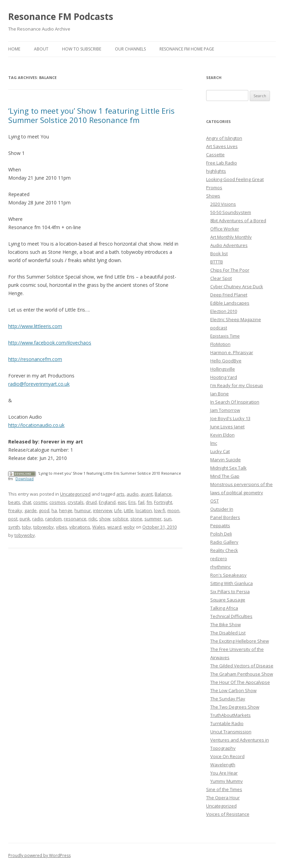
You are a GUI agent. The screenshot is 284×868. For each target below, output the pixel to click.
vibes (62, 527)
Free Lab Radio (222, 163)
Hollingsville (223, 369)
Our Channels (130, 49)
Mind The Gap (225, 476)
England (107, 502)
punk (25, 519)
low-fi (160, 510)
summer (153, 519)
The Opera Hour (223, 798)
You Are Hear (224, 773)
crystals (76, 502)
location (144, 510)
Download (25, 479)
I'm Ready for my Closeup (237, 385)
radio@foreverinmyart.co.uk (39, 384)
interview (103, 510)
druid (91, 502)
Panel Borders (225, 517)
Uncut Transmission (231, 732)
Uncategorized (75, 494)
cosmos (57, 502)
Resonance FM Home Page (187, 49)
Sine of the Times (224, 789)
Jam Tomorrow (225, 410)
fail (141, 502)
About (41, 49)
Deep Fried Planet (229, 295)
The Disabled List (228, 633)
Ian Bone (220, 394)
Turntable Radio (227, 723)
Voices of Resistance (228, 814)
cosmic (40, 502)
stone (136, 519)
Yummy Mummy (227, 781)
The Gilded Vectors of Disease (242, 666)
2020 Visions (223, 204)
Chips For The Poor (230, 270)
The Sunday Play (228, 699)
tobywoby (44, 527)
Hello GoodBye (226, 361)
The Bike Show (226, 624)
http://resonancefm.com (35, 359)
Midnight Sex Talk (228, 468)
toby (27, 527)
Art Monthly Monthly (231, 237)
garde (31, 510)
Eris (132, 502)
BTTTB (217, 262)
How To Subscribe (82, 49)
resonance (75, 519)
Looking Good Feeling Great (235, 179)
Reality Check (224, 550)
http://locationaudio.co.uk (36, 425)
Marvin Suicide (226, 460)
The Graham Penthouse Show (242, 674)
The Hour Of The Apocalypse (240, 682)
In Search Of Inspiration (235, 402)
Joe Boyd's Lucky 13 (230, 418)
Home (14, 49)
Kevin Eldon (222, 435)
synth (14, 527)
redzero (219, 559)
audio (133, 494)
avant (147, 494)
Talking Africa (224, 608)
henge (66, 510)
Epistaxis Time (225, 336)
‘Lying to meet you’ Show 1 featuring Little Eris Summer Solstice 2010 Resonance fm (91, 115)
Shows (213, 196)
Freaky (15, 510)
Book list (219, 253)
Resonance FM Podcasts (61, 16)
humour (83, 510)
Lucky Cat (220, 451)
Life (118, 510)
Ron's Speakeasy (228, 575)
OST (215, 501)
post (13, 519)
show (105, 519)
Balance (163, 494)
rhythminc (221, 567)
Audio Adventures (229, 245)
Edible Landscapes (230, 303)
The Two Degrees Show (235, 707)
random (54, 519)
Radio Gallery (224, 542)
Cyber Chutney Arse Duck (237, 286)
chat (27, 502)
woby (129, 527)
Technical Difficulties (231, 616)
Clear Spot (221, 278)
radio (38, 519)
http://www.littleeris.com (35, 326)
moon (173, 510)
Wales (99, 527)
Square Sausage (228, 600)
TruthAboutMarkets (230, 715)
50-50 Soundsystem (231, 212)
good (44, 510)
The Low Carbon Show (233, 690)
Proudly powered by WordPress (39, 855)
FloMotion (220, 344)
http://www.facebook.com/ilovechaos (50, 343)
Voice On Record (227, 756)
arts (120, 494)
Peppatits (220, 526)
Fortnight (163, 502)
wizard (114, 527)
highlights (216, 171)
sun (168, 519)
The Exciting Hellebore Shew (240, 641)
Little (129, 510)
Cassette (215, 155)
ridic (93, 519)
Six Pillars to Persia (230, 591)
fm (149, 502)
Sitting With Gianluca (232, 583)
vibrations (80, 527)
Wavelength (223, 765)
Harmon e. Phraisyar (232, 352)
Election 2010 (224, 311)
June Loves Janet (227, 427)
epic (122, 502)
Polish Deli (221, 534)
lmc (214, 443)
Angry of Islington (224, 138)
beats (14, 502)
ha (54, 510)
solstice (120, 519)
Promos (214, 188)
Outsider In (222, 509)
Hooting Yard (224, 377)
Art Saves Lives (222, 146)
